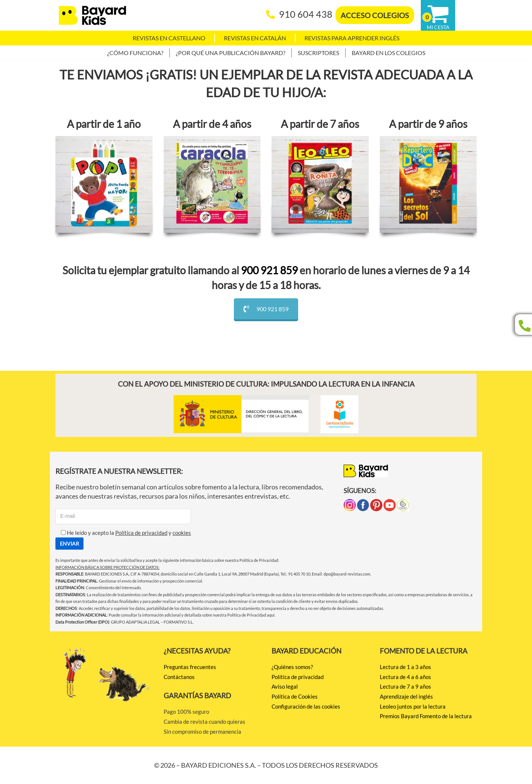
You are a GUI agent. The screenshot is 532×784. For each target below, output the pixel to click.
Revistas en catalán (255, 38)
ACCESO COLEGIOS (375, 15)
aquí (271, 615)
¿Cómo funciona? (135, 53)
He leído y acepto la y (123, 533)
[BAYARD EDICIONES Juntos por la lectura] (92, 15)
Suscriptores (318, 53)
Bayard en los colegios (388, 53)
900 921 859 (269, 270)
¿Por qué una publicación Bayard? (231, 53)
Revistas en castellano (169, 38)
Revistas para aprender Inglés (352, 38)
